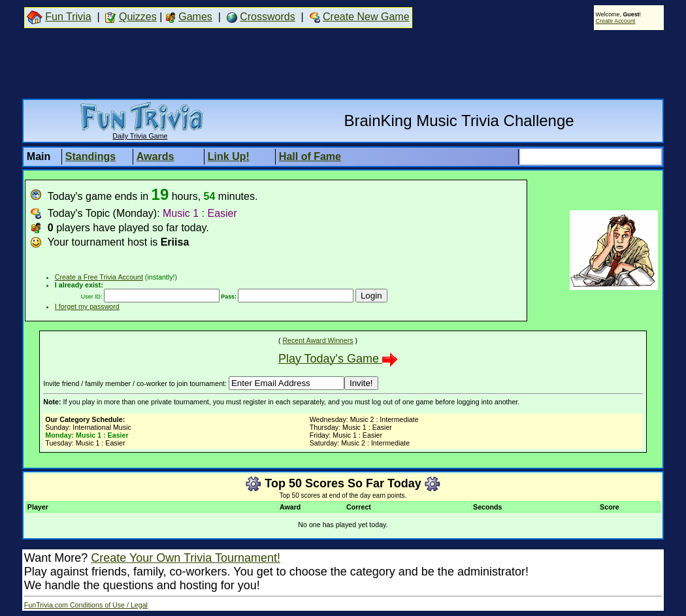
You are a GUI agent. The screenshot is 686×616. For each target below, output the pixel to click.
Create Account (616, 21)
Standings (90, 156)
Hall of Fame (310, 156)
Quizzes (138, 17)
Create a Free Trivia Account (99, 277)
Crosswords (267, 17)
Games (195, 17)
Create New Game (366, 17)
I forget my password (87, 306)
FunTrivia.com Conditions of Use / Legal (86, 605)
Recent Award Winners (318, 340)
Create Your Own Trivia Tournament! (186, 558)
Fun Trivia (68, 17)
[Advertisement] (343, 64)
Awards (155, 156)
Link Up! (229, 156)
